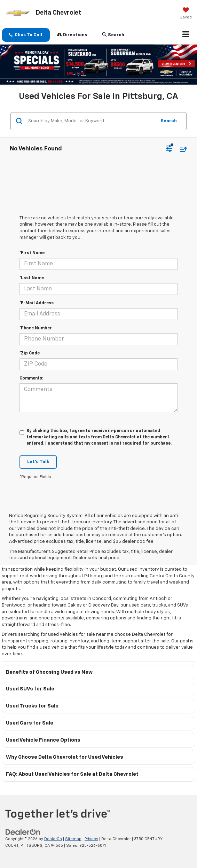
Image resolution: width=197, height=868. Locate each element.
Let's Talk (38, 462)
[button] (26, 35)
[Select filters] (169, 149)
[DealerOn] (23, 832)
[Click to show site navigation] (186, 35)
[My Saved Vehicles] (186, 14)
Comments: (31, 378)
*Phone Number (36, 328)
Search (169, 121)
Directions (72, 35)
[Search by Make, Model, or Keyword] (91, 121)
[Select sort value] (182, 149)
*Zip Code (30, 353)
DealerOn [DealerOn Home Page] (53, 839)
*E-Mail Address (37, 303)
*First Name (32, 253)
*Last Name (32, 278)
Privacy (91, 839)
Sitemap (73, 839)
